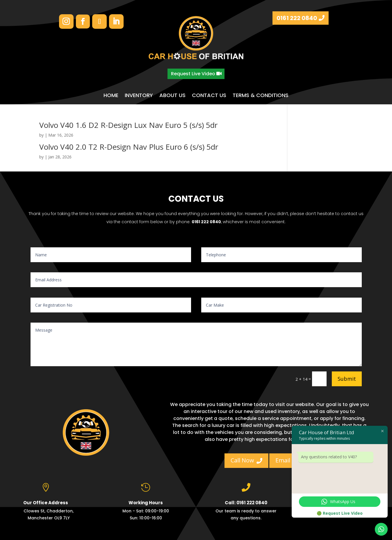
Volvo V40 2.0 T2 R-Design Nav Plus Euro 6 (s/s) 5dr (129, 147)
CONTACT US (209, 95)
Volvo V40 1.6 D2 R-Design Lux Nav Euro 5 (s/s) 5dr (128, 125)
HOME (111, 95)
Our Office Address (46, 504)
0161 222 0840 (297, 18)
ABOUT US (172, 95)
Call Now (246, 460)
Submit (347, 379)
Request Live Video (193, 74)
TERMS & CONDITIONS (261, 95)
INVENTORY (139, 95)
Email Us (291, 460)
